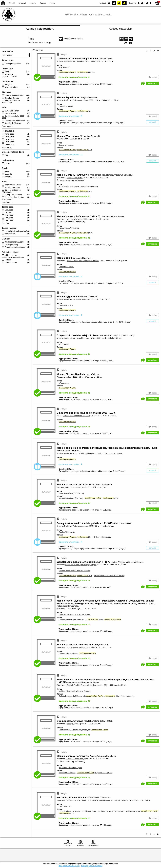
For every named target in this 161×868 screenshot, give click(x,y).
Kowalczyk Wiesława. (90, 186)
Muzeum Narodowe (73, 487)
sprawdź (153, 122)
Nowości (22, 3)
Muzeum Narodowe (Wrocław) (71, 498)
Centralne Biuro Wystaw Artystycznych (81, 565)
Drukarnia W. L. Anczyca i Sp (76, 100)
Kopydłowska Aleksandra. (69, 186)
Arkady (69, 377)
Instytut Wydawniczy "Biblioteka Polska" (83, 261)
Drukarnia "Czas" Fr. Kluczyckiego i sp (80, 453)
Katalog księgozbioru (40, 29)
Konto (52, 3)
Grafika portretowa (132, 811)
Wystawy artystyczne (104, 773)
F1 (143, 3)
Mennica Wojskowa (74, 178)
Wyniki (12, 3)
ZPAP (69, 609)
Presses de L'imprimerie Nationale (77, 416)
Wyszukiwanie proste (36, 43)
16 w (85, 111)
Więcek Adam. (65, 67)
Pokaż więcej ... (7, 126)
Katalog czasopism (121, 29)
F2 (149, 3)
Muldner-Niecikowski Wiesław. (75, 571)
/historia (86, 72)
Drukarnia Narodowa (73, 299)
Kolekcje (48, 43)
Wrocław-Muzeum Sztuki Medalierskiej (109, 576)
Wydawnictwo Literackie (74, 61)
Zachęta (70, 724)
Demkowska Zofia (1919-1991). (72, 493)
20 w (85, 191)
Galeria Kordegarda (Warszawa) (72, 696)
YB (119, 3)
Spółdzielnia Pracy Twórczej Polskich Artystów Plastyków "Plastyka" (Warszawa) (91, 811)
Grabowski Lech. (66, 806)
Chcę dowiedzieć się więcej (69, 866)
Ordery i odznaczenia (102, 537)
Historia (33, 3)
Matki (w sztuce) (128, 696)
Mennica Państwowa (75, 759)
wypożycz (153, 83)
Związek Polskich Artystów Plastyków (82, 685)
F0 (139, 3)
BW (114, 3)
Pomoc (43, 3)
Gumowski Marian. (66, 106)
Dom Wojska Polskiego (76, 647)
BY (124, 3)
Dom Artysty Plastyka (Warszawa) (72, 619)
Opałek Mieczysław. (67, 532)
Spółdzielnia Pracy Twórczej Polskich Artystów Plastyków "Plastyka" (94, 800)
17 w (85, 150)
